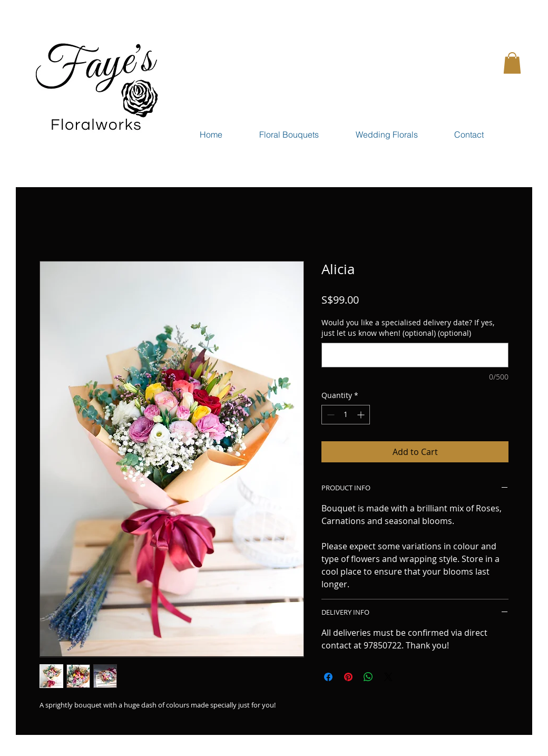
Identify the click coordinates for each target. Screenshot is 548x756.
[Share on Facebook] (328, 677)
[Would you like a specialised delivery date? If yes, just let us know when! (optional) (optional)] (415, 355)
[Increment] (362, 415)
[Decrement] (330, 415)
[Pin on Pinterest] (348, 677)
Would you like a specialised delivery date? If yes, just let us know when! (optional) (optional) (408, 328)
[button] (512, 63)
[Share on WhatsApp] (368, 677)
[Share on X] (388, 677)
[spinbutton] (346, 415)
